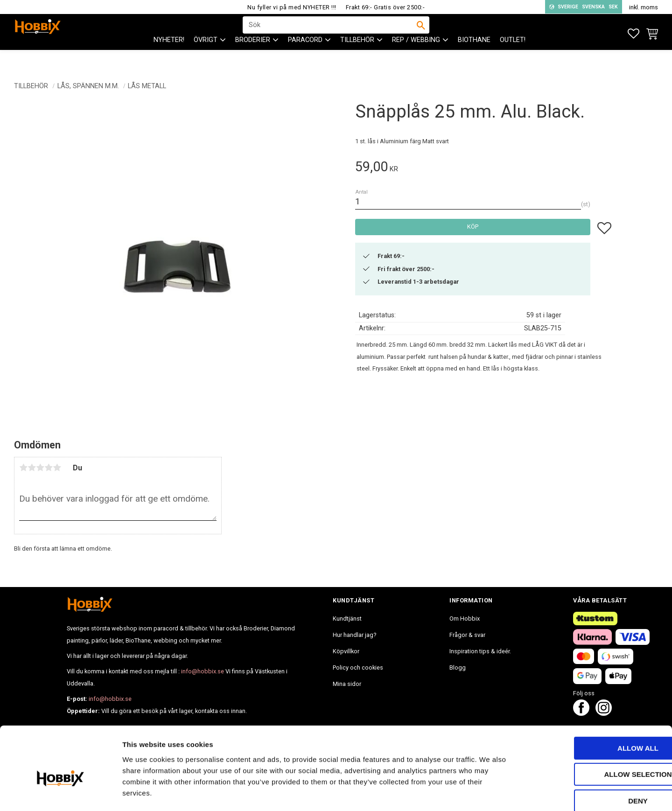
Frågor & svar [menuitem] (467, 635)
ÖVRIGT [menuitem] (206, 56)
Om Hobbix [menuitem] (465, 619)
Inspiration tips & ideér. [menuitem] (480, 651)
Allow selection (594, 726)
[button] (633, 34)
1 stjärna (23, 468)
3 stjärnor (40, 468)
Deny (594, 752)
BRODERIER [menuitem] (253, 56)
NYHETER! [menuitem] (169, 56)
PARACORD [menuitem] (305, 56)
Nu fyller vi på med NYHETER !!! (292, 7)
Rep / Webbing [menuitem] (416, 56)
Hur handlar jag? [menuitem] (354, 635)
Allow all (594, 699)
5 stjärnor (57, 468)
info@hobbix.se (203, 671)
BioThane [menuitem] (474, 56)
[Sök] (421, 33)
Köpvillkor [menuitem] (346, 651)
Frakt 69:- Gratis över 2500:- (385, 7)
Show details (490, 793)
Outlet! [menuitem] (513, 56)
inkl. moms (644, 7)
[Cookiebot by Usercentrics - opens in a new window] (60, 793)
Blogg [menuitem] (458, 668)
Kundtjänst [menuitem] (347, 619)
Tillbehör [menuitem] (357, 56)
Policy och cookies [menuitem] (358, 668)
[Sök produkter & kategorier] (330, 33)
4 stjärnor (49, 468)
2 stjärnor (32, 468)
